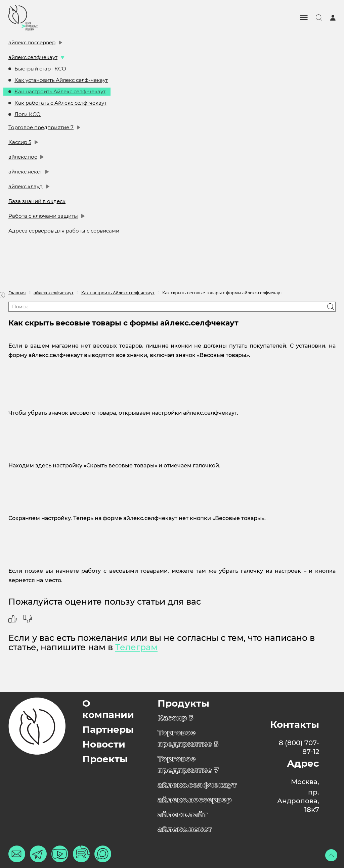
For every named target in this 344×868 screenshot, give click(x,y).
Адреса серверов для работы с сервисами (64, 231)
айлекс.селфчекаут (33, 57)
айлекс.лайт (182, 814)
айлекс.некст (25, 172)
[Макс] (103, 854)
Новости (104, 744)
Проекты (105, 759)
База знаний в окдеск (37, 201)
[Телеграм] (38, 854)
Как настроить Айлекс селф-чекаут (60, 91)
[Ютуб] (60, 854)
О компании (108, 709)
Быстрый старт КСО (40, 69)
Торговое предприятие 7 (41, 127)
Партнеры (108, 729)
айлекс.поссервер (32, 42)
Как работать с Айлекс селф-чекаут (60, 103)
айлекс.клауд (26, 186)
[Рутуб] (81, 854)
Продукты (183, 703)
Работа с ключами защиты (43, 216)
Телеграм (136, 647)
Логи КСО (28, 114)
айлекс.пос (23, 157)
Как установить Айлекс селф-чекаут (61, 80)
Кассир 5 (20, 142)
